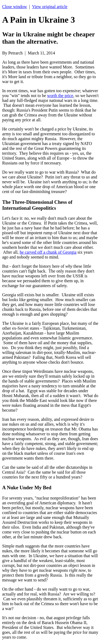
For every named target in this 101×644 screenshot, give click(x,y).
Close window (15, 7)
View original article (50, 7)
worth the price (60, 96)
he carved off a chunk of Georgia (48, 252)
